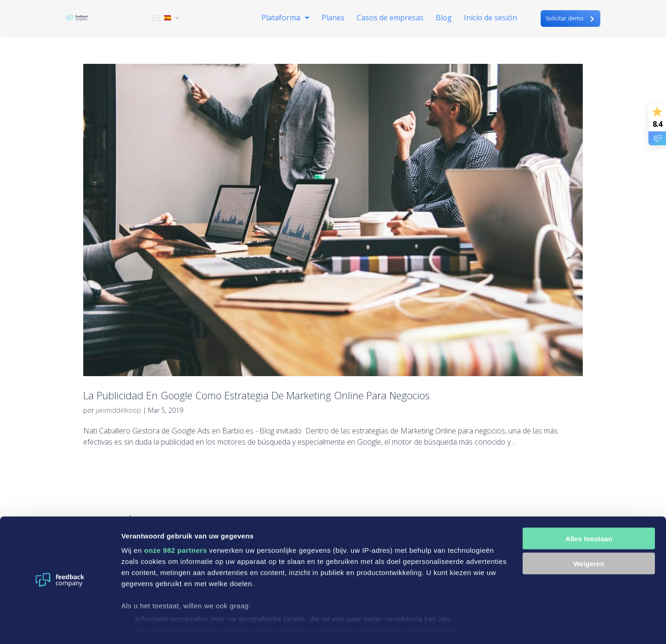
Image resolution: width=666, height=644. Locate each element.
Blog (444, 19)
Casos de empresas (390, 19)
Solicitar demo (565, 19)
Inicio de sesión (490, 19)
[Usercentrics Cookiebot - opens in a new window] (60, 626)
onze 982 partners (175, 523)
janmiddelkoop (118, 410)
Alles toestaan (589, 512)
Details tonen (143, 626)
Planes (333, 19)
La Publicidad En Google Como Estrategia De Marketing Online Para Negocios (256, 395)
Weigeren (589, 537)
